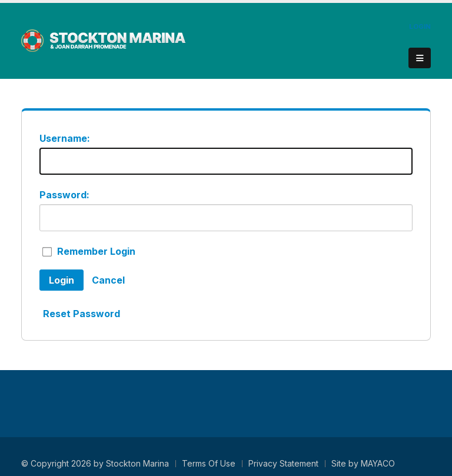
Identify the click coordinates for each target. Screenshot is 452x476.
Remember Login (96, 251)
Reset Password (82, 314)
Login (420, 26)
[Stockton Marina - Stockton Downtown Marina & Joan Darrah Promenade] (104, 40)
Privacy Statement (283, 463)
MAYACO (378, 463)
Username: (65, 138)
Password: (64, 195)
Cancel (108, 280)
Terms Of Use (209, 463)
